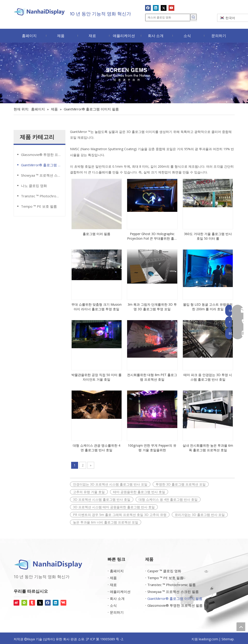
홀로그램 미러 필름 (96, 234)
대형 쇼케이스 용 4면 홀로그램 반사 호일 (168, 499)
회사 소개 (117, 598)
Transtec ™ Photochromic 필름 (43, 196)
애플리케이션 (120, 592)
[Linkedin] (156, 8)
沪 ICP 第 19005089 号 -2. (105, 639)
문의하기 (117, 612)
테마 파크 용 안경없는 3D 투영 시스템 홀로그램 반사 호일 (208, 377)
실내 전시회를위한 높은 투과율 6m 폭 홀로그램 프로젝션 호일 (208, 448)
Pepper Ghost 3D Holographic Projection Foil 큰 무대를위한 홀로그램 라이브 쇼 (152, 236)
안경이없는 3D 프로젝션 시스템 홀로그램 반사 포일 (110, 484)
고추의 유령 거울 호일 (89, 492)
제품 (113, 578)
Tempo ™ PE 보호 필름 (39, 206)
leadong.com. (209, 639)
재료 (113, 585)
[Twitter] (164, 8)
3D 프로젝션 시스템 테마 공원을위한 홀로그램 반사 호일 (114, 507)
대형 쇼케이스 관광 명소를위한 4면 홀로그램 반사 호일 (96, 448)
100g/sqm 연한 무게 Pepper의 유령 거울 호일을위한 (152, 448)
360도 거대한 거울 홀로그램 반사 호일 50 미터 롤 (208, 236)
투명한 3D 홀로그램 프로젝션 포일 (181, 484)
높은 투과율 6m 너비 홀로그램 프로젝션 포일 (106, 522)
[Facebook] (148, 8)
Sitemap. (228, 639)
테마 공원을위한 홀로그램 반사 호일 (139, 492)
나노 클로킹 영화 (34, 186)
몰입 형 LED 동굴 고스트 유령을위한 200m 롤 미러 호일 (208, 307)
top (241, 627)
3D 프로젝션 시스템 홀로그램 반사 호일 (102, 499)
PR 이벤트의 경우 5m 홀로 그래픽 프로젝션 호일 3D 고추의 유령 (120, 515)
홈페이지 (117, 571)
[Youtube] (171, 8)
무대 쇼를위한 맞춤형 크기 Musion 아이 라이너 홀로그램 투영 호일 (96, 307)
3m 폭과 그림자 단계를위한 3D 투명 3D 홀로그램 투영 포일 (152, 307)
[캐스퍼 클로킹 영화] (168, 17)
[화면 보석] (124, 73)
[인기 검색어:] (193, 17)
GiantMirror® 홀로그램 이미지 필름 (43, 165)
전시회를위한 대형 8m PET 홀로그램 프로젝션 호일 (152, 377)
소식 (113, 605)
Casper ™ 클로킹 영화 (164, 571)
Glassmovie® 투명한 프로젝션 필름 (43, 155)
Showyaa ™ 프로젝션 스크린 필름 (43, 175)
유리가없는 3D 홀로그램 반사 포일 (200, 515)
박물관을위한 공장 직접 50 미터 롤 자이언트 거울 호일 (96, 377)
